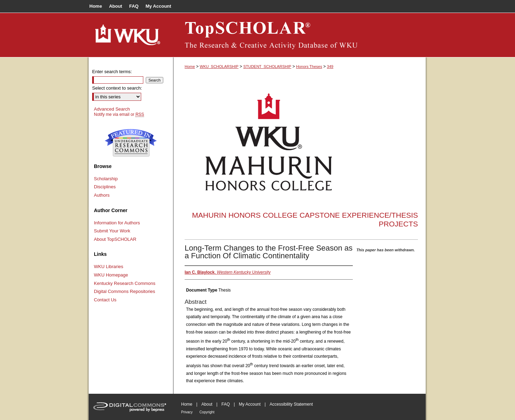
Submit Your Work (112, 231)
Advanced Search (112, 109)
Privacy (187, 412)
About (207, 404)
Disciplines (105, 187)
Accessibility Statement (291, 404)
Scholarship (106, 179)
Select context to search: (117, 88)
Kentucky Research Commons (125, 283)
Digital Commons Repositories (125, 291)
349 (330, 66)
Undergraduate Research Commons (131, 143)
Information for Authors (117, 223)
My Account (250, 404)
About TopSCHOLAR (115, 239)
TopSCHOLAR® (300, 35)
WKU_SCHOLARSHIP (219, 66)
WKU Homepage (111, 275)
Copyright (207, 412)
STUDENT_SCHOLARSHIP (267, 66)
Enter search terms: (112, 72)
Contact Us (105, 300)
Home (190, 66)
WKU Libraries (109, 267)
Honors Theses (309, 66)
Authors (102, 195)
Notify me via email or (119, 114)
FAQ (226, 404)
